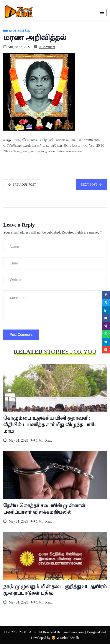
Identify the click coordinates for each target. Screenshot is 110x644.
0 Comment (47, 47)
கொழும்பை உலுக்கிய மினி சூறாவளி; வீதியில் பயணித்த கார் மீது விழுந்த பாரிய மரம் (51, 425)
